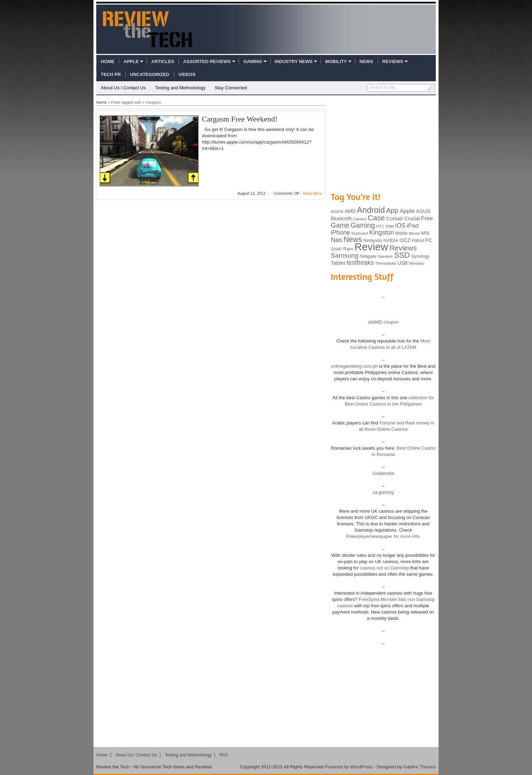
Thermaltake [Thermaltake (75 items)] (386, 263)
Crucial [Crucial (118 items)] (412, 219)
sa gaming (383, 492)
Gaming (253, 61)
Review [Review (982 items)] (371, 247)
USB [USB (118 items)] (402, 263)
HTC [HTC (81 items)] (380, 226)
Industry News (294, 61)
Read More (313, 193)
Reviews (393, 61)
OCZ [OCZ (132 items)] (405, 240)
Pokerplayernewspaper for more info (383, 536)
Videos (187, 74)
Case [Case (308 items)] (376, 218)
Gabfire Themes (419, 767)
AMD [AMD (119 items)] (350, 211)
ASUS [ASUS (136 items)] (423, 211)
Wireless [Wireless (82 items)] (416, 263)
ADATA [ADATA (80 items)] (337, 212)
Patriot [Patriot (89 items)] (418, 241)
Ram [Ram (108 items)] (348, 249)
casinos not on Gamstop (384, 568)
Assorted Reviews (207, 61)
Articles (163, 61)
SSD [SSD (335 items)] (402, 255)
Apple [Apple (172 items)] (407, 211)
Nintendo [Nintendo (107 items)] (373, 240)
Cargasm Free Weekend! (240, 119)
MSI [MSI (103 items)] (425, 233)
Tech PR (111, 74)
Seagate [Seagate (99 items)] (368, 256)
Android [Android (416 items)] (371, 210)
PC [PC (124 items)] (429, 240)
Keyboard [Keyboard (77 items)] (360, 233)
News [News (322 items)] (353, 240)
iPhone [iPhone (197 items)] (341, 233)
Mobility (336, 61)
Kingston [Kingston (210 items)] (382, 233)
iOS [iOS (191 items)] (401, 226)
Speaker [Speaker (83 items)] (386, 256)
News (366, 61)
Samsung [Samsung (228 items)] (345, 255)
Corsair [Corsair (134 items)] (394, 218)
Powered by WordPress (349, 767)
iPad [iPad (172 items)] (413, 226)
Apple (131, 61)
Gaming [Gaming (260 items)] (363, 225)
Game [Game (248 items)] (340, 225)
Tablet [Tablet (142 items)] (338, 263)
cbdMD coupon (383, 322)
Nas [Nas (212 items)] (337, 240)
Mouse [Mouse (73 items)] (414, 233)
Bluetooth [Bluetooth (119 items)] (341, 219)
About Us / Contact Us (123, 88)
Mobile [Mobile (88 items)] (401, 233)
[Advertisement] (383, 143)
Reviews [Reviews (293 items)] (403, 248)
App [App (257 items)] (392, 210)
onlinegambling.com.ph (355, 366)
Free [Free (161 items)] (427, 218)
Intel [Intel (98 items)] (390, 226)
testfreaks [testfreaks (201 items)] (360, 263)
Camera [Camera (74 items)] (360, 219)
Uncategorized (149, 74)
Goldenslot (383, 473)
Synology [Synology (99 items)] (420, 256)
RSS (224, 755)
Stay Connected (231, 88)
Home (108, 61)
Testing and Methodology (180, 88)
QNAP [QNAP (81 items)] (336, 249)
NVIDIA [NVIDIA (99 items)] (391, 240)
